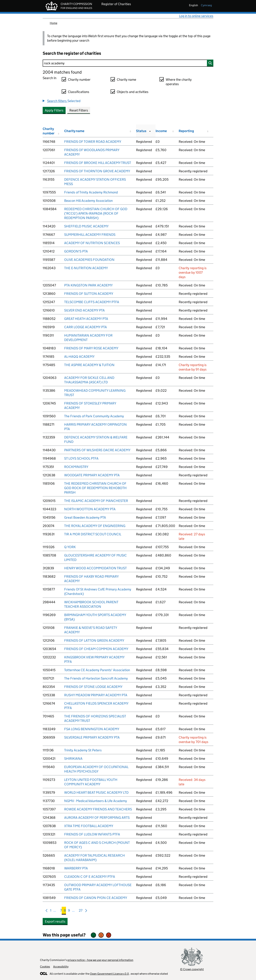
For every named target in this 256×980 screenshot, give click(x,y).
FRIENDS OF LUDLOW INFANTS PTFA (92, 834)
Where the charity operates (179, 82)
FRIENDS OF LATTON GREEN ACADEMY (94, 641)
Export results (55, 921)
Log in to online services (196, 16)
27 (81, 911)
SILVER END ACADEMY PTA (84, 310)
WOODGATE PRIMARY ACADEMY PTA (92, 475)
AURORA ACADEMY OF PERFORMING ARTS (97, 818)
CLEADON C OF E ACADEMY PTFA (90, 877)
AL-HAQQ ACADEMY (79, 357)
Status (141, 131)
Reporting (186, 131)
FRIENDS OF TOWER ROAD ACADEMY (93, 142)
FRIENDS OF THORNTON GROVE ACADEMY (97, 171)
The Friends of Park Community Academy (94, 416)
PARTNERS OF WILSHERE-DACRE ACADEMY (97, 450)
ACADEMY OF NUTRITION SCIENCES (92, 243)
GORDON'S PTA (76, 251)
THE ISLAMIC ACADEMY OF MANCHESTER (96, 501)
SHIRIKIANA (73, 759)
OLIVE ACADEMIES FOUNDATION (89, 260)
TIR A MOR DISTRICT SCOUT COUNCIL (93, 534)
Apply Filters (54, 110)
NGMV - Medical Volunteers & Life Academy (96, 801)
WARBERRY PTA (76, 868)
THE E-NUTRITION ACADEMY (86, 268)
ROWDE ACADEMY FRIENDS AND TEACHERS (98, 809)
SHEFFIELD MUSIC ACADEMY (86, 226)
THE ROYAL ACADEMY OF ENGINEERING (95, 526)
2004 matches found (62, 72)
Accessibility (61, 967)
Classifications (79, 92)
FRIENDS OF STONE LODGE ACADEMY (93, 687)
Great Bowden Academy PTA (85, 517)
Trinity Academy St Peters (83, 750)
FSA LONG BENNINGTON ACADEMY (92, 729)
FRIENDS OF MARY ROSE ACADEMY (91, 348)
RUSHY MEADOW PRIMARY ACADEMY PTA (96, 695)
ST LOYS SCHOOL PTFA (81, 458)
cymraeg (206, 5)
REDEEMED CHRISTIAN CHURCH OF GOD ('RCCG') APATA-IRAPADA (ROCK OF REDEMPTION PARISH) (96, 213)
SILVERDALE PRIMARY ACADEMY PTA (92, 737)
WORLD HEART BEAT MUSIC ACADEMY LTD (96, 793)
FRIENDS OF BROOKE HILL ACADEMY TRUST (98, 163)
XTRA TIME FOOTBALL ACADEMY (89, 826)
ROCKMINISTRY (76, 467)
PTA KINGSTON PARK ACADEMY (88, 285)
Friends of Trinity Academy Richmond (91, 192)
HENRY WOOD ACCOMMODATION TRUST (95, 568)
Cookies (45, 967)
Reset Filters (79, 110)
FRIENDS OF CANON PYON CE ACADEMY (96, 898)
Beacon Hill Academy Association (88, 201)
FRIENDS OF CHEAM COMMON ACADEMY (96, 649)
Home (54, 23)
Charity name (126, 80)
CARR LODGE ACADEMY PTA (86, 327)
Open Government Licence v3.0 (109, 974)
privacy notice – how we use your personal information (100, 960)
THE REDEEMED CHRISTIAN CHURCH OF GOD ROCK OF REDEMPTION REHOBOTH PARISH (95, 488)
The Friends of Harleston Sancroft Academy (96, 678)
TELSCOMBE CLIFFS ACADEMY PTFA (92, 302)
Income (161, 131)
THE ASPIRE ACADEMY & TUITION (89, 365)
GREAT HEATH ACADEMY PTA (86, 319)
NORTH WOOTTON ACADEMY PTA (90, 509)
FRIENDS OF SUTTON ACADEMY (89, 294)
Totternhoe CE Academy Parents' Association (97, 670)
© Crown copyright (192, 969)
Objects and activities (133, 92)
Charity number (79, 80)
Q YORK (70, 547)
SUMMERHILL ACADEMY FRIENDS (90, 235)
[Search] (128, 63)
